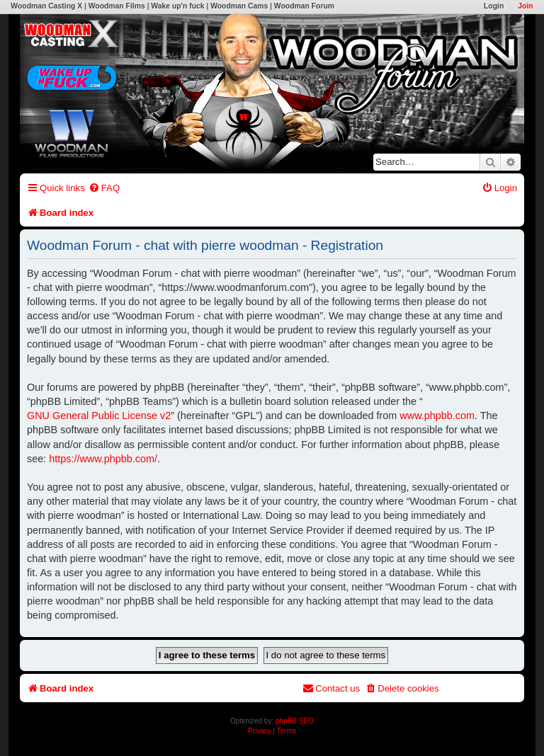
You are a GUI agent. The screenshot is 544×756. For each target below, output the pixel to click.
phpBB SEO (295, 721)
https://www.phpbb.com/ (103, 459)
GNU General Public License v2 (99, 416)
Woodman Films (117, 6)
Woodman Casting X (46, 6)
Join (525, 6)
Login (494, 6)
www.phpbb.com (437, 416)
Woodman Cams (239, 6)
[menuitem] (104, 188)
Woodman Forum (304, 6)
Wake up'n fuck (177, 6)
